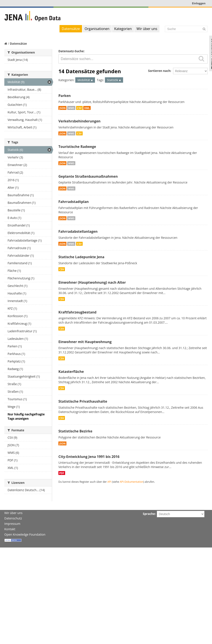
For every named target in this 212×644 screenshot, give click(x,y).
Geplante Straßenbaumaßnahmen (88, 176)
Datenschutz (13, 518)
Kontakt (10, 529)
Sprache (149, 514)
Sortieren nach (159, 71)
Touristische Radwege (77, 147)
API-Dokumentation (132, 482)
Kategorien (123, 29)
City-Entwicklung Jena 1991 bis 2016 (89, 457)
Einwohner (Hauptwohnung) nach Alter (92, 282)
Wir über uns (147, 29)
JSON (62, 108)
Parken (65, 96)
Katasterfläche (71, 372)
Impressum (12, 524)
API (109, 482)
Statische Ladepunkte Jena (81, 257)
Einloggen (199, 3)
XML (87, 108)
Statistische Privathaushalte (83, 401)
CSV (79, 108)
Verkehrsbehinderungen (79, 121)
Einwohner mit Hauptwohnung (85, 342)
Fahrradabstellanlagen (78, 231)
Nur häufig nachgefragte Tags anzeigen (26, 416)
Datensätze (71, 29)
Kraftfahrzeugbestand (77, 312)
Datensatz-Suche (71, 51)
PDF (62, 473)
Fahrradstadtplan (74, 202)
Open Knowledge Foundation (25, 534)
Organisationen (97, 29)
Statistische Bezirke (75, 431)
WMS (71, 108)
